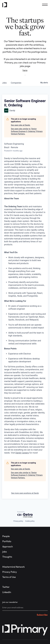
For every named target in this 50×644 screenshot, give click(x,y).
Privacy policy (18, 521)
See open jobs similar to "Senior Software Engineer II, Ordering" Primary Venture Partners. (27, 131)
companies (16, 83)
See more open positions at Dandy (25, 493)
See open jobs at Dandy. (21, 125)
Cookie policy (30, 521)
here (25, 70)
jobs (4, 83)
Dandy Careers (22, 453)
